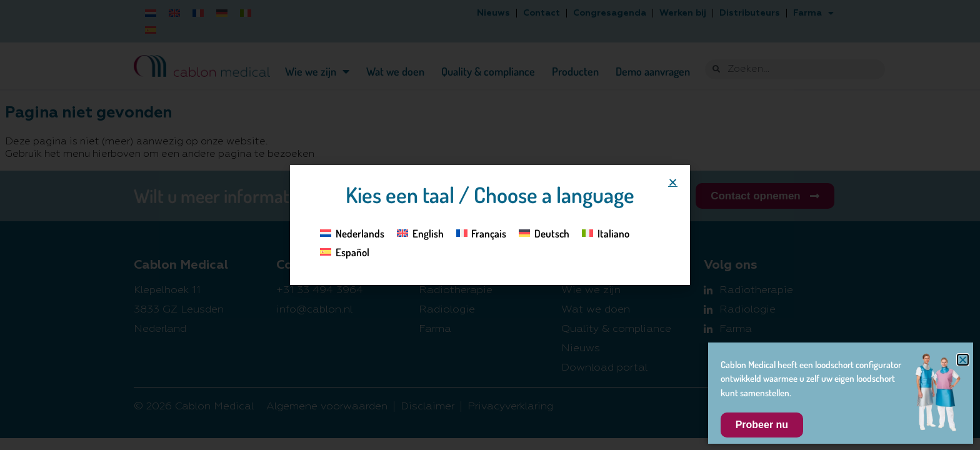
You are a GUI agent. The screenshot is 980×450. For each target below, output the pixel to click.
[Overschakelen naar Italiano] (606, 232)
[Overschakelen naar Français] (482, 232)
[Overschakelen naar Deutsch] (544, 232)
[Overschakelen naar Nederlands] (352, 232)
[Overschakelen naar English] (420, 232)
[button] (673, 182)
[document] (490, 225)
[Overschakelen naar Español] (345, 252)
